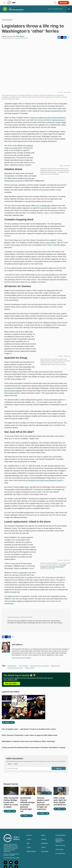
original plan (23, 574)
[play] (5, 9)
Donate (64, 3)
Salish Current (13, 598)
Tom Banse (20, 38)
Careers (43, 856)
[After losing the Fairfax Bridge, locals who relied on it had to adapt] (11, 800)
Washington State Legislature (40, 668)
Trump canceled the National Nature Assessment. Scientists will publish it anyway (34, 753)
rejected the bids (58, 122)
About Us (29, 844)
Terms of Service (60, 854)
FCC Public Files (60, 863)
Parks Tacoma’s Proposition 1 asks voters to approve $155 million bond (30, 741)
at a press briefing (49, 244)
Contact (29, 848)
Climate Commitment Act (15, 670)
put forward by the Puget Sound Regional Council (44, 482)
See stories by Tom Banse (21, 660)
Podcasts (44, 848)
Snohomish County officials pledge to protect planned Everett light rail (27, 814)
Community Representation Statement (60, 849)
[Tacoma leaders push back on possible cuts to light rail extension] (44, 800)
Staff (28, 852)
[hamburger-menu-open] (4, 3)
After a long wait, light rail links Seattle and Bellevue (60, 810)
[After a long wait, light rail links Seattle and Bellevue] (61, 800)
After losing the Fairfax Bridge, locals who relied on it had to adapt (11, 811)
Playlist (43, 844)
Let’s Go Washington (43, 207)
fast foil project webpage (13, 392)
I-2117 (46, 215)
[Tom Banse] (6, 649)
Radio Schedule (31, 860)
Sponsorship (45, 860)
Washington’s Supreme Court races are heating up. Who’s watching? (28, 747)
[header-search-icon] (55, 3)
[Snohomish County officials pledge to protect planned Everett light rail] (28, 800)
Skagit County (55, 668)
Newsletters (44, 852)
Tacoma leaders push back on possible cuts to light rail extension (43, 813)
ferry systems (24, 668)
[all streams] (69, 9)
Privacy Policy (59, 858)
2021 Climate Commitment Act (51, 113)
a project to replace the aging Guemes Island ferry (48, 119)
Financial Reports (60, 844)
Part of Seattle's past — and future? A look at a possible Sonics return (29, 735)
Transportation (7, 22)
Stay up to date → (12, 689)
